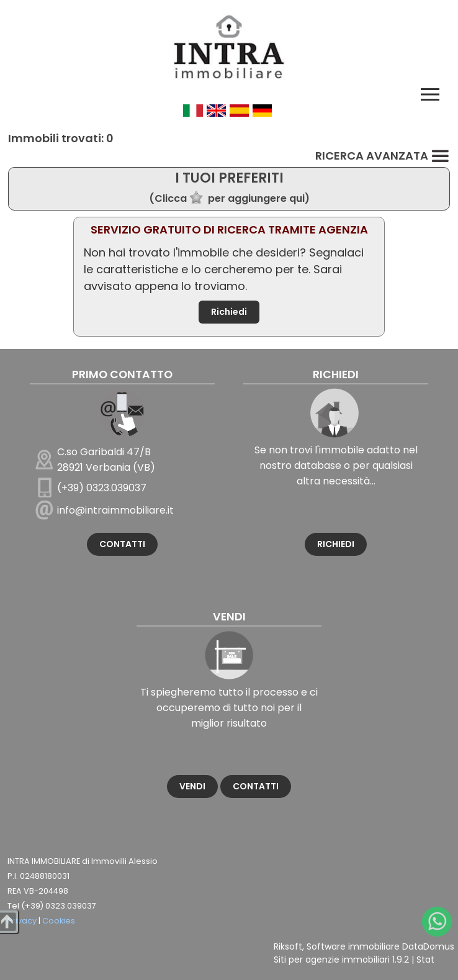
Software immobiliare (353, 946)
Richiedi (229, 312)
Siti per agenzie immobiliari (332, 960)
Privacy (22, 921)
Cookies (59, 921)
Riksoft (288, 946)
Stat (425, 960)
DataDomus (428, 946)
